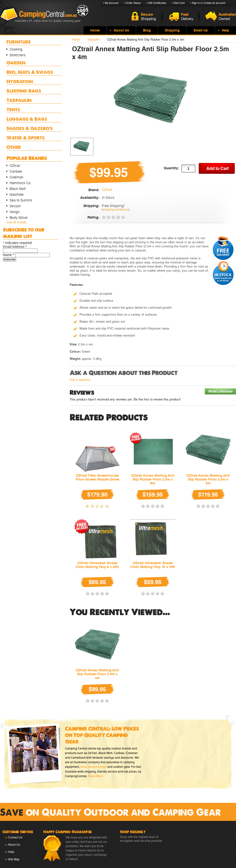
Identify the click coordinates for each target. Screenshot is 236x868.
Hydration (20, 81)
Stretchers (18, 55)
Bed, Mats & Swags (30, 72)
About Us (14, 845)
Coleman (16, 177)
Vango (15, 212)
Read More (95, 776)
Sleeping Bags (24, 91)
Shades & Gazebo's (30, 128)
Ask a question (80, 380)
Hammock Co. (21, 183)
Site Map (14, 859)
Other (14, 147)
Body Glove (19, 218)
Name (9, 255)
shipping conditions (116, 210)
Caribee (16, 171)
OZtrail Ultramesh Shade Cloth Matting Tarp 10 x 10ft (153, 565)
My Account (112, 3)
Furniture (19, 42)
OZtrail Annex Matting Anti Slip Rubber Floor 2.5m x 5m (208, 479)
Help (11, 852)
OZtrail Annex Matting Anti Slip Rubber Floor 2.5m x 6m (153, 479)
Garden (16, 63)
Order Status (133, 3)
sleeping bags (97, 767)
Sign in (196, 3)
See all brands (16, 222)
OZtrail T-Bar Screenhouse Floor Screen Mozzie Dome (97, 477)
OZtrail (15, 166)
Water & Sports (26, 138)
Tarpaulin (19, 100)
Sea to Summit (21, 200)
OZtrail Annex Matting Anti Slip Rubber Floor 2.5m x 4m (97, 674)
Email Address (15, 247)
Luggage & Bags (27, 119)
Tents (13, 109)
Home (76, 40)
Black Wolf (18, 189)
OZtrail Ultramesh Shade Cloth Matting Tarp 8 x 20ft (97, 565)
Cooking (16, 49)
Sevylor (15, 206)
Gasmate (17, 194)
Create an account (214, 3)
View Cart (179, 3)
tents (84, 767)
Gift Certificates (157, 3)
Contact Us (15, 837)
